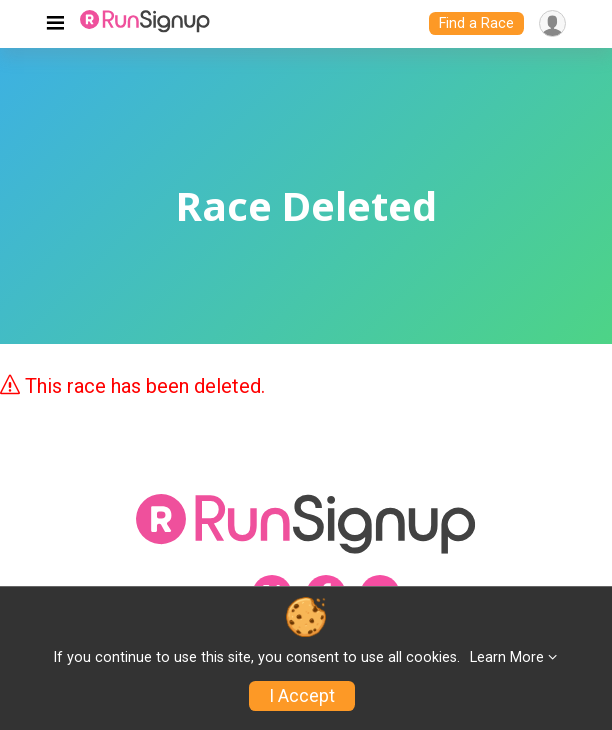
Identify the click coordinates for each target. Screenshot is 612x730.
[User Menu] (552, 23)
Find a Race (476, 23)
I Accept (302, 696)
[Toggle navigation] (55, 24)
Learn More (507, 657)
